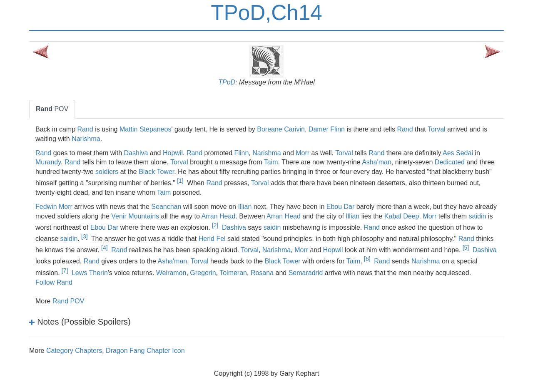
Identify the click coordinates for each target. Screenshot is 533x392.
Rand (85, 129)
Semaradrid (306, 273)
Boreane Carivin (281, 129)
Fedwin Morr (54, 207)
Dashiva (136, 153)
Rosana (262, 273)
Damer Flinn (327, 129)
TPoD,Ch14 (266, 13)
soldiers (107, 172)
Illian (245, 207)
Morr (303, 153)
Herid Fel (212, 239)
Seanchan (166, 207)
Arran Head (218, 216)
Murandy (48, 162)
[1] (180, 181)
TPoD (227, 82)
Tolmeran (233, 273)
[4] (104, 248)
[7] (65, 270)
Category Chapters (74, 351)
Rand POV (68, 301)
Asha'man (377, 162)
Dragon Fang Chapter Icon (145, 351)
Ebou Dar (341, 207)
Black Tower (156, 172)
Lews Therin (90, 273)
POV (52, 109)
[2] (215, 225)
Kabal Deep (402, 216)
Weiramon (171, 273)
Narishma (86, 139)
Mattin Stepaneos (146, 129)
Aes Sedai (458, 153)
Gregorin (203, 273)
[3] (84, 236)
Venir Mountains (135, 216)
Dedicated (450, 162)
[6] (367, 259)
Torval (437, 129)
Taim (271, 162)
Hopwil (173, 153)
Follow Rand (54, 282)
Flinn (242, 153)
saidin (478, 216)
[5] (466, 248)
